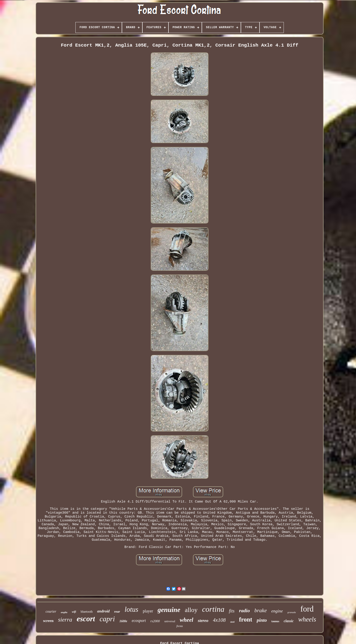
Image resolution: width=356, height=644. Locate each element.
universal (170, 621)
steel (232, 622)
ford (307, 609)
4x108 (219, 620)
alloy (191, 610)
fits (232, 611)
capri (107, 619)
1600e (123, 621)
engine (277, 611)
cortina (213, 609)
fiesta (180, 626)
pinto (262, 620)
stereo (203, 620)
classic (289, 621)
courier (51, 611)
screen (48, 621)
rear (117, 612)
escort (86, 619)
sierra (65, 620)
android (103, 611)
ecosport (139, 621)
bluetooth (87, 612)
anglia (64, 612)
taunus (275, 621)
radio (245, 611)
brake (261, 610)
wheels (307, 619)
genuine (169, 610)
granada (292, 612)
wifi (74, 612)
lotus (131, 609)
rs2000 (155, 621)
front (246, 619)
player (148, 611)
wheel (187, 620)
